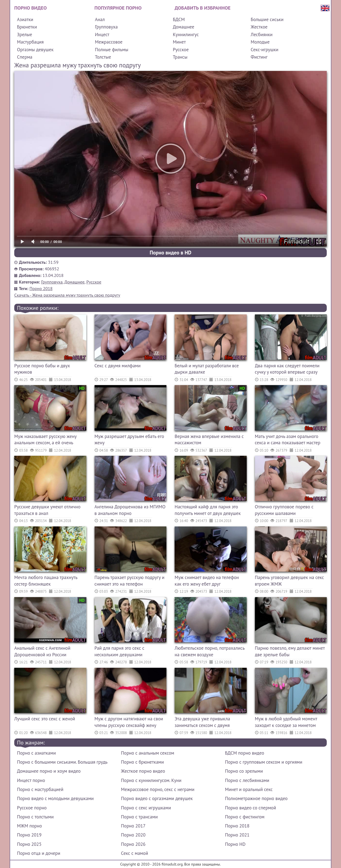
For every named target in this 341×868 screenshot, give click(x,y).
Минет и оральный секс (249, 789)
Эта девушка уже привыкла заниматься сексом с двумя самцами (202, 723)
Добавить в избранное (203, 8)
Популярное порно (118, 8)
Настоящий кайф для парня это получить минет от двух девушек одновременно (208, 511)
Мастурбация (30, 42)
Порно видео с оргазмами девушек (157, 798)
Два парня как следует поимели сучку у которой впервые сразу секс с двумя (287, 370)
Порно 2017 (133, 826)
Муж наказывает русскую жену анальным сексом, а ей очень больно (45, 440)
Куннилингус (186, 35)
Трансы (180, 57)
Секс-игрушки (265, 50)
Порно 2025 (29, 844)
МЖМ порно (29, 826)
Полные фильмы (112, 50)
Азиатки (25, 19)
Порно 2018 (41, 288)
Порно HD (235, 844)
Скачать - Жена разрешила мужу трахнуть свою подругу (67, 295)
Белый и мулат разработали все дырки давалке (207, 369)
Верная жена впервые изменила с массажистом (209, 440)
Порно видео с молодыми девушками (55, 798)
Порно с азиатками (36, 753)
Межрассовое (109, 42)
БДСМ (179, 19)
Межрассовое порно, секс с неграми (158, 789)
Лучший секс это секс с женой (45, 719)
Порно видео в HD (170, 253)
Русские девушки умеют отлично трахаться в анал (47, 510)
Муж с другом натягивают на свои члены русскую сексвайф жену (129, 722)
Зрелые (25, 35)
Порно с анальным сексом (147, 753)
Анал (100, 19)
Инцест (102, 35)
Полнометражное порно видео (256, 798)
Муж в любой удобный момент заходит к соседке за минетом (286, 722)
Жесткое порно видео (143, 771)
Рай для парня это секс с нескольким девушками (120, 651)
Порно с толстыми (35, 817)
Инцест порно (31, 780)
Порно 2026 (133, 844)
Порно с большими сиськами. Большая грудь (62, 762)
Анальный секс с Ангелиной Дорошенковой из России (42, 651)
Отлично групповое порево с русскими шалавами (284, 510)
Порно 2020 (133, 835)
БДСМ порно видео (245, 753)
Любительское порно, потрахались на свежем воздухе (210, 651)
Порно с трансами (139, 817)
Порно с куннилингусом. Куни (151, 780)
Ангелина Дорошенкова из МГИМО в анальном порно (130, 510)
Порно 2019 (29, 835)
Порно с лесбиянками (247, 780)
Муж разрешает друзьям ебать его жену (129, 440)
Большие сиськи (267, 19)
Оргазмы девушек (35, 50)
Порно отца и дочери (39, 853)
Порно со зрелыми (244, 771)
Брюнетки (27, 27)
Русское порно (32, 808)
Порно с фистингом (245, 817)
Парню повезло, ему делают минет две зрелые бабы (290, 651)
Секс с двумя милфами (118, 366)
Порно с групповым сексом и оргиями (264, 762)
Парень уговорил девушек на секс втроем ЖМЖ (289, 581)
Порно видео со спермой (251, 808)
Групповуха (106, 27)
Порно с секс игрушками (146, 808)
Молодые (260, 42)
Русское (181, 50)
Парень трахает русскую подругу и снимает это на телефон (130, 581)
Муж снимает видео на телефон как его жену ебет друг (207, 581)
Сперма (25, 57)
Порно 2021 (237, 835)
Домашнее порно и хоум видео (49, 771)
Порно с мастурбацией (40, 789)
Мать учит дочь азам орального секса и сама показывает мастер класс (288, 440)
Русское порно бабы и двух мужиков (42, 369)
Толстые (103, 57)
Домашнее (183, 27)
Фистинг (259, 57)
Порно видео (30, 8)
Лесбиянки (262, 35)
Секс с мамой (134, 853)
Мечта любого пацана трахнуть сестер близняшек (46, 581)
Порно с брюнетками (142, 762)
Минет (179, 42)
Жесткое (259, 27)
